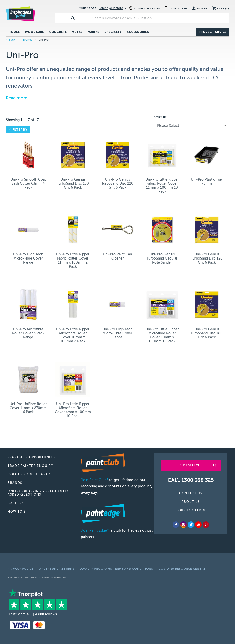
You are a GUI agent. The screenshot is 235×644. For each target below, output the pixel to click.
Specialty (113, 32)
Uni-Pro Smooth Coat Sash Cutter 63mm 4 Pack (28, 184)
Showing (22, 120)
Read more (16, 98)
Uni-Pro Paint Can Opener (117, 256)
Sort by (160, 117)
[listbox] (192, 126)
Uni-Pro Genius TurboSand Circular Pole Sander (162, 258)
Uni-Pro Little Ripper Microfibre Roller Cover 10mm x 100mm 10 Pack (162, 335)
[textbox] (160, 18)
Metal (77, 32)
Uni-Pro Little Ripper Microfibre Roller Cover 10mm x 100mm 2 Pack (73, 335)
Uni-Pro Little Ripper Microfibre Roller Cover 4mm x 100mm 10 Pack (73, 410)
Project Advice (213, 32)
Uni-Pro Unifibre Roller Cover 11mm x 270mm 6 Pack (28, 408)
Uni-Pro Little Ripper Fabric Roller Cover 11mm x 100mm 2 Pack (73, 260)
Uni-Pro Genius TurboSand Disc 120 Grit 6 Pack (207, 258)
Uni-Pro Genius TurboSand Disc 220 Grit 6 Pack (117, 184)
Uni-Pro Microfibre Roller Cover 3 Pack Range (28, 333)
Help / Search (189, 465)
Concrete (58, 32)
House (14, 32)
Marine (93, 32)
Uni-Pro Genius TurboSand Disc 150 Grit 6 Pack (73, 184)
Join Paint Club (94, 480)
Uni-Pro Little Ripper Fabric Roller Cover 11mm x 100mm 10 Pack (162, 186)
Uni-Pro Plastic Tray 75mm (207, 182)
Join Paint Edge (95, 530)
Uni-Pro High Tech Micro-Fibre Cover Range (28, 258)
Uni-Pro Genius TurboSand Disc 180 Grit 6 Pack (207, 333)
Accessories (138, 32)
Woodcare (34, 32)
